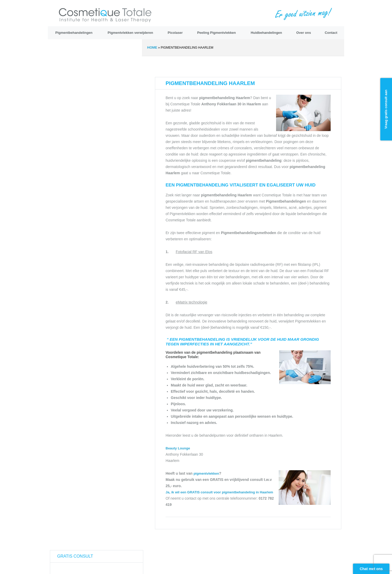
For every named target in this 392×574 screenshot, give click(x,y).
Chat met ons (371, 569)
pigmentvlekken (206, 473)
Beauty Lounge (178, 448)
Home (152, 47)
